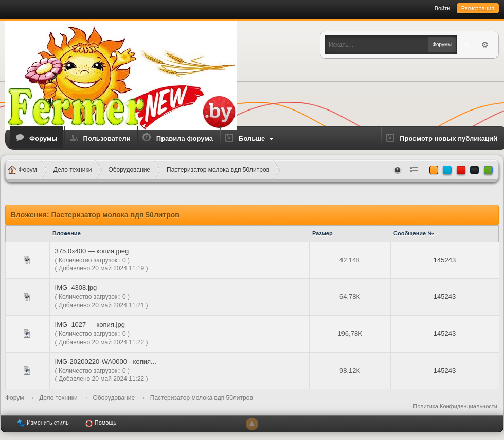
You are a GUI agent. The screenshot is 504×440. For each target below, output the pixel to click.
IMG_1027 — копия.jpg (90, 325)
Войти (443, 8)
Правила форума (185, 139)
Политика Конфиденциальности (455, 406)
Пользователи (107, 139)
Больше (257, 139)
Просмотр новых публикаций (448, 139)
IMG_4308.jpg (76, 288)
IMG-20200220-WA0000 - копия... (106, 362)
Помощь (101, 424)
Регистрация (478, 8)
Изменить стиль (43, 424)
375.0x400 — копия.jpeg (92, 251)
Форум (14, 398)
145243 (445, 260)
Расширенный (485, 45)
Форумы (43, 139)
